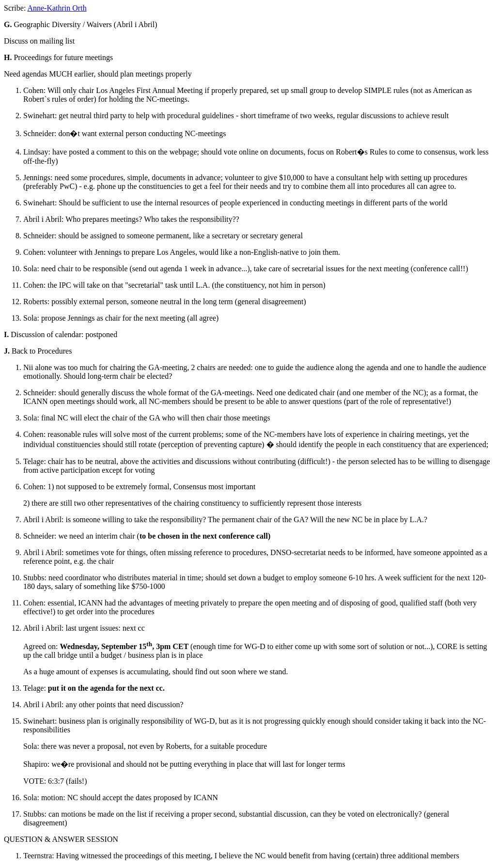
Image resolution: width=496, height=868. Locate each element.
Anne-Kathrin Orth (57, 8)
